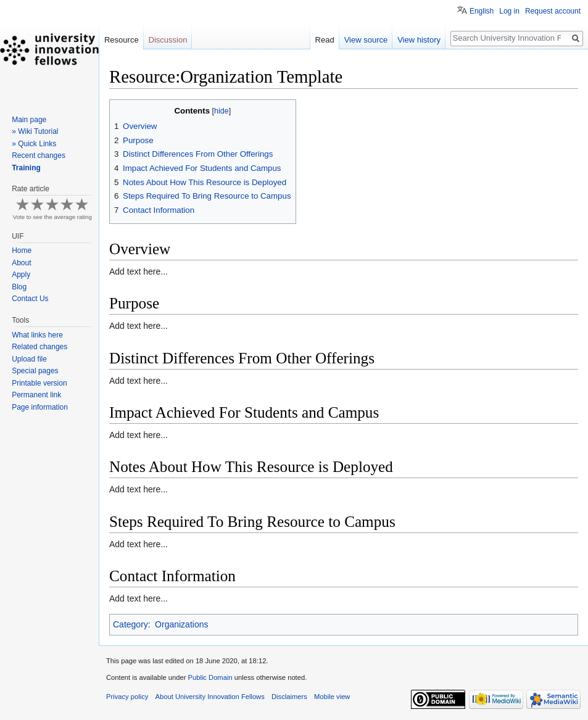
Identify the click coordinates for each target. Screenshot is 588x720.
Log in (509, 11)
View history (419, 40)
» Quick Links (34, 144)
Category (130, 624)
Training (26, 168)
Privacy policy (127, 697)
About (21, 263)
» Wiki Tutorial (35, 131)
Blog (19, 287)
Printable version (39, 383)
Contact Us (30, 299)
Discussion (168, 40)
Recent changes (39, 155)
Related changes (39, 347)
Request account (553, 11)
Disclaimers (289, 697)
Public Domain (210, 677)
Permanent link (36, 395)
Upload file (29, 359)
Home (22, 250)
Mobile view (332, 697)
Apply (21, 275)
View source (366, 40)
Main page (29, 120)
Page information (40, 407)
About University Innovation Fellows (210, 697)
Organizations (181, 624)
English (482, 11)
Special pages (35, 371)
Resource (122, 40)
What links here (37, 335)
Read (325, 40)
